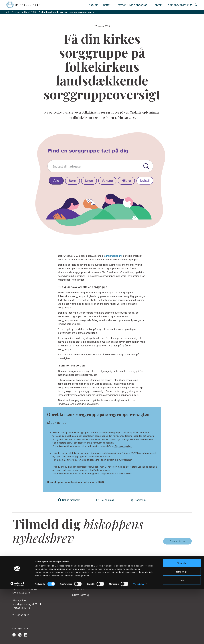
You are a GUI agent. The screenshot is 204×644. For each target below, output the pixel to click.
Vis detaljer (139, 639)
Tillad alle (182, 618)
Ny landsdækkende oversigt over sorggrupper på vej (67, 12)
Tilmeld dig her (177, 541)
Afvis (182, 635)
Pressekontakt (82, 576)
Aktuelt (93, 5)
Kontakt (158, 5)
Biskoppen (80, 582)
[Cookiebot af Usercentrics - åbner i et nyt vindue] (17, 639)
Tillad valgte (182, 627)
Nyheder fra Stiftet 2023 (24, 12)
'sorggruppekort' (113, 256)
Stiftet (107, 5)
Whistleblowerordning (148, 576)
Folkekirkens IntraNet (147, 569)
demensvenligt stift (180, 5)
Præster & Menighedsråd (132, 5)
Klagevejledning (143, 582)
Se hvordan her (123, 446)
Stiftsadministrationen (88, 569)
